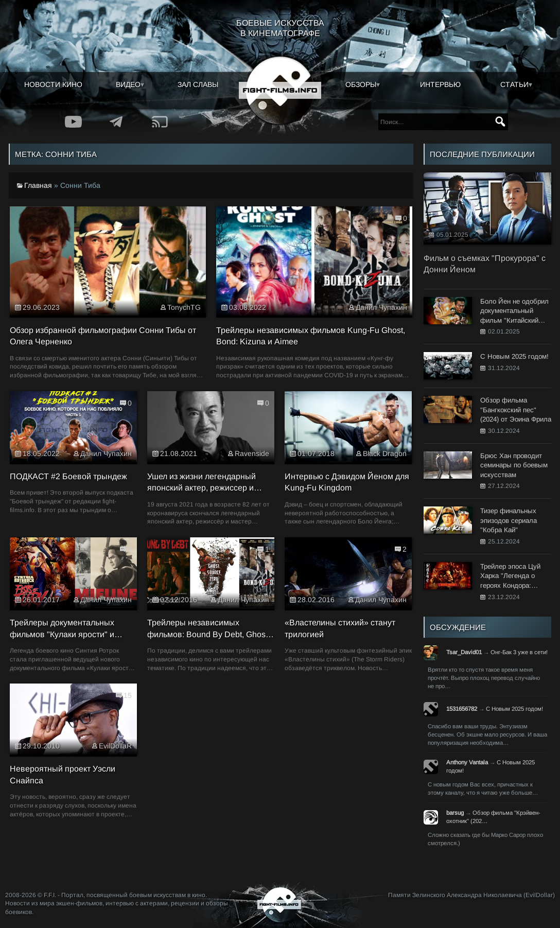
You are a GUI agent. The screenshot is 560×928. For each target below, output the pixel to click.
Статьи (514, 84)
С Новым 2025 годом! (514, 709)
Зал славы (198, 84)
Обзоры (361, 84)
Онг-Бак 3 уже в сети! (519, 652)
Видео (128, 84)
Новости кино (53, 84)
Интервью (440, 84)
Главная (38, 185)
